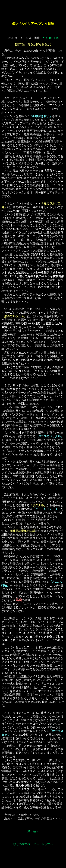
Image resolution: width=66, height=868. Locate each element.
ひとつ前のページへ (26, 844)
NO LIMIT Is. (51, 38)
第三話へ (33, 831)
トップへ (47, 844)
